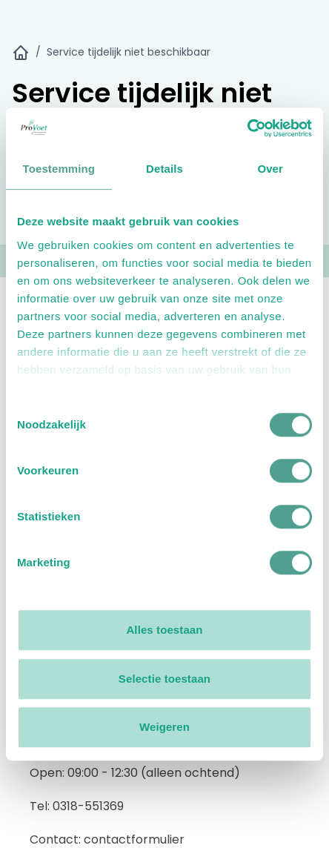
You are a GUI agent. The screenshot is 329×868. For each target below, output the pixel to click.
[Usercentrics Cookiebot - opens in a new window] (247, 128)
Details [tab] (164, 169)
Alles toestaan (164, 630)
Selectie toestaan (164, 679)
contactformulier (134, 839)
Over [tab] (270, 169)
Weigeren (164, 727)
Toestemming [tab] (59, 169)
